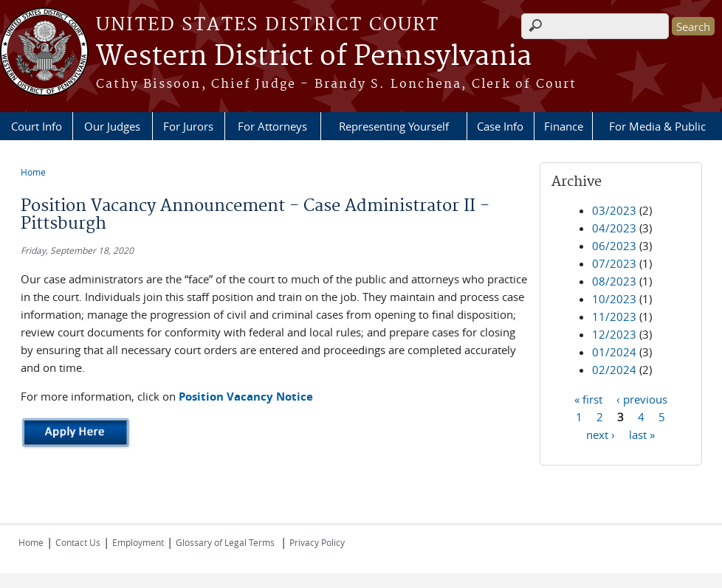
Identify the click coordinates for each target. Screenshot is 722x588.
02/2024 (614, 370)
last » (642, 434)
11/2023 (614, 317)
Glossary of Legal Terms (225, 542)
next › (601, 434)
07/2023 (614, 263)
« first (588, 398)
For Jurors (188, 126)
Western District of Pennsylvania (314, 57)
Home (33, 172)
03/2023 (614, 210)
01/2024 (614, 352)
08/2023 (614, 281)
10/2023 (614, 299)
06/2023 (614, 246)
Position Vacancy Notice (246, 397)
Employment (138, 542)
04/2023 (614, 228)
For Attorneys (272, 126)
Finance (564, 126)
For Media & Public (657, 126)
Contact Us (78, 542)
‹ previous (642, 398)
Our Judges (112, 126)
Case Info (500, 126)
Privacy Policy (317, 542)
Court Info (37, 126)
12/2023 (614, 334)
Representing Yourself (394, 126)
